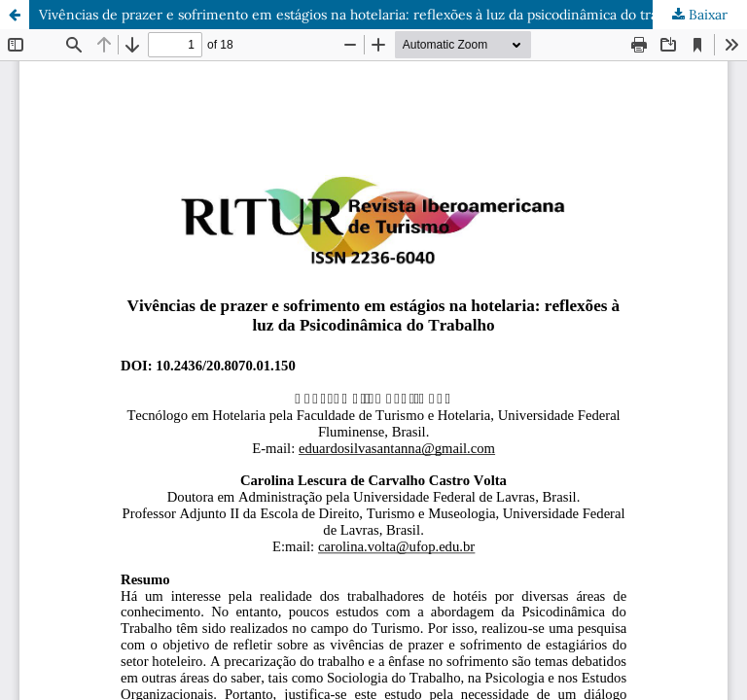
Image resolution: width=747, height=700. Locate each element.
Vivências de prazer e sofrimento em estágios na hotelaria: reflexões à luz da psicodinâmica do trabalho (365, 15)
